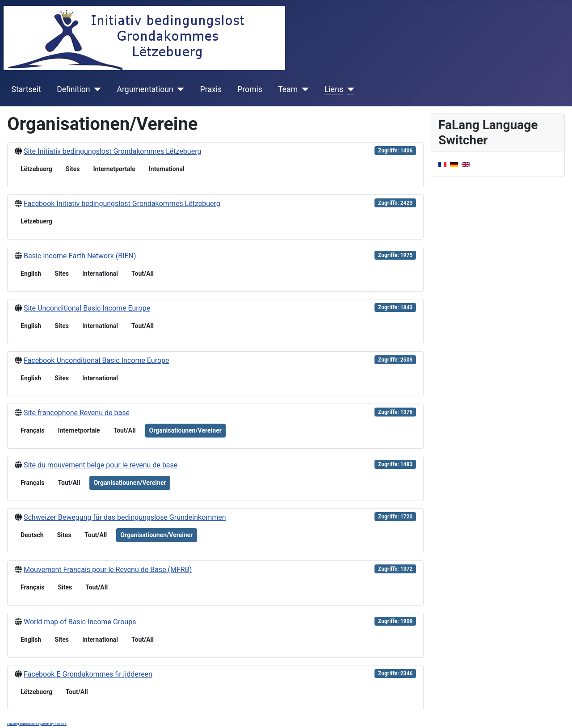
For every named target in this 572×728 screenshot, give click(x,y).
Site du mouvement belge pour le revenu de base (101, 465)
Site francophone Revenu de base (77, 413)
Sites (73, 169)
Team (288, 89)
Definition (73, 89)
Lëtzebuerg (36, 169)
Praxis (211, 89)
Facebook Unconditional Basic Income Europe (97, 360)
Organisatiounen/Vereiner (185, 430)
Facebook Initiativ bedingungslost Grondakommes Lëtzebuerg (122, 204)
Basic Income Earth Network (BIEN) (80, 256)
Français (32, 430)
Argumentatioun (145, 89)
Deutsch (32, 535)
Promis (250, 89)
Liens (334, 89)
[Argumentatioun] (179, 89)
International (167, 169)
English (31, 274)
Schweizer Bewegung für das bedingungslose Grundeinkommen (125, 517)
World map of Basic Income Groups (80, 622)
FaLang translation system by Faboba (37, 724)
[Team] (303, 89)
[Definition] (96, 89)
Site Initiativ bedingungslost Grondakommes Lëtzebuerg (112, 151)
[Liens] (349, 89)
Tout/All (143, 274)
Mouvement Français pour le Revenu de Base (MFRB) (108, 570)
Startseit (26, 89)
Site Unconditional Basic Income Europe (87, 308)
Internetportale (114, 169)
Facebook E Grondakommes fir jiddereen (88, 674)
